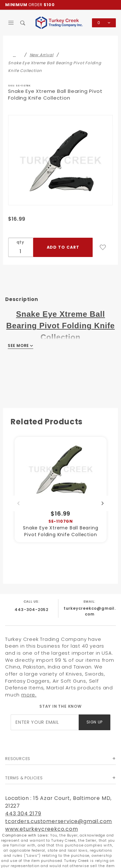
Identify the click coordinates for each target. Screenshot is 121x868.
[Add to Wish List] (103, 247)
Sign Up (95, 722)
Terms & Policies (24, 778)
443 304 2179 (23, 814)
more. (29, 695)
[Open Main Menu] (11, 23)
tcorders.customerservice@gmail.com (59, 821)
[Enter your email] (45, 722)
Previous (18, 503)
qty (20, 242)
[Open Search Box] (23, 23)
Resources (18, 759)
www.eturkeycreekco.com (42, 829)
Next (103, 503)
